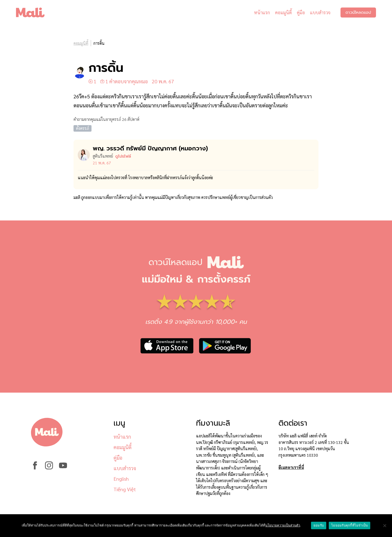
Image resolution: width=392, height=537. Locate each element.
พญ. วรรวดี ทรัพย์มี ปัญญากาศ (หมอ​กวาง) (150, 148)
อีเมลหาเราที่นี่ (291, 467)
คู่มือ (301, 12)
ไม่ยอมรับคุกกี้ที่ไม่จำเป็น (349, 525)
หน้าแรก (262, 12)
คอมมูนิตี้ (283, 12)
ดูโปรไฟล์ (123, 156)
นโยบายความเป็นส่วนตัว (283, 525)
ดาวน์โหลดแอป (358, 13)
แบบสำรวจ (320, 12)
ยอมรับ (319, 525)
